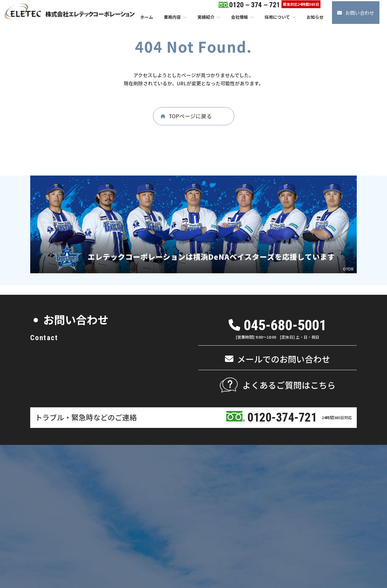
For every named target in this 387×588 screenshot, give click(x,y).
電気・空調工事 (223, 497)
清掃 (176, 513)
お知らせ (296, 481)
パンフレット (141, 481)
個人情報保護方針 (288, 546)
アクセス (137, 473)
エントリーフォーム (305, 473)
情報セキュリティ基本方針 (336, 546)
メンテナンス (183, 481)
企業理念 (107, 481)
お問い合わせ (299, 497)
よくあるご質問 (301, 489)
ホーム (77, 464)
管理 (176, 505)
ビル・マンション (180, 497)
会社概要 (107, 489)
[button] (356, 13)
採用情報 (296, 465)
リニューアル (183, 489)
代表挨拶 (107, 473)
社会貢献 (107, 497)
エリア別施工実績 (264, 473)
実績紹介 (256, 465)
